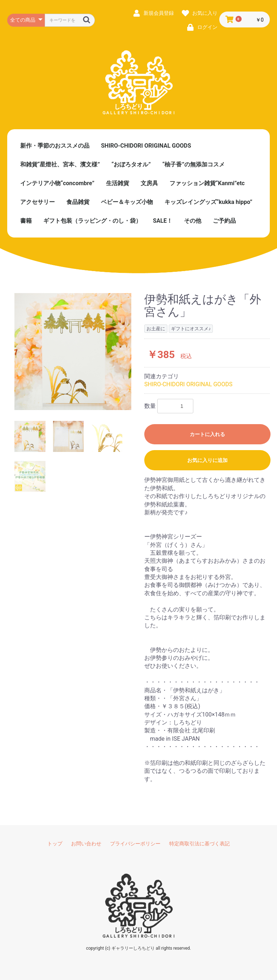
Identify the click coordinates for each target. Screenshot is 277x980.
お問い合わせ (86, 844)
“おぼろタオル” (131, 164)
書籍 (26, 221)
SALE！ (163, 221)
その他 (193, 221)
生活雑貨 (118, 183)
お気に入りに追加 (207, 460)
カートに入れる (207, 434)
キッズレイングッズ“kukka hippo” (208, 202)
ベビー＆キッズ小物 (127, 202)
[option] (73, 352)
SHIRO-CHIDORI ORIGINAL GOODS (146, 146)
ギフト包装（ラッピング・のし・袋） (92, 221)
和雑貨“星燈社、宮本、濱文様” (60, 164)
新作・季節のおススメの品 (55, 146)
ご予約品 (224, 221)
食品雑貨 (78, 202)
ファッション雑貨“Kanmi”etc (207, 183)
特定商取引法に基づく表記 (199, 844)
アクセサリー (38, 202)
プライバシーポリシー (135, 844)
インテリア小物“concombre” (57, 183)
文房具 (149, 183)
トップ (55, 844)
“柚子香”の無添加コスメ (194, 164)
